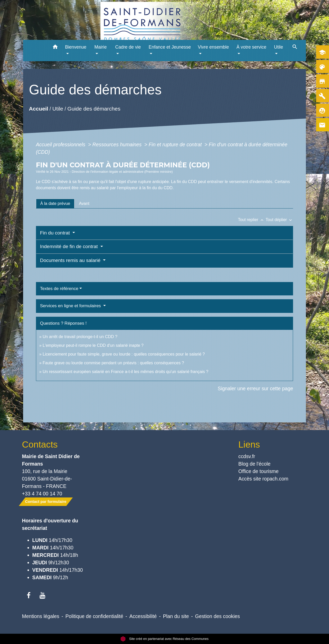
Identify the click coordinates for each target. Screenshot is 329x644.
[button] (55, 48)
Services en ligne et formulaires (71, 306)
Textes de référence (59, 289)
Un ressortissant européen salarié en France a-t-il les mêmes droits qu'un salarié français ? (125, 372)
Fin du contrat (56, 233)
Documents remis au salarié (71, 260)
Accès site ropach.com (263, 479)
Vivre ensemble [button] (213, 47)
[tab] (55, 204)
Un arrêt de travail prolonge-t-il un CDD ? (80, 337)
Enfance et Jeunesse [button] (170, 47)
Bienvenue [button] (76, 47)
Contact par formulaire (46, 501)
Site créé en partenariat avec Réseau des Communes (164, 639)
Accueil (38, 109)
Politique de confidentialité (94, 616)
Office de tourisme (258, 471)
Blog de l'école (254, 464)
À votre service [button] (251, 47)
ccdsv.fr (247, 456)
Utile (58, 109)
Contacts (40, 444)
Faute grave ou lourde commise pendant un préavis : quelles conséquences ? (113, 363)
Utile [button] (279, 47)
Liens (249, 444)
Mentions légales (41, 616)
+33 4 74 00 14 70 (42, 494)
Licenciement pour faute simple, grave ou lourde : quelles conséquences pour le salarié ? (124, 354)
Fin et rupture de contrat (176, 144)
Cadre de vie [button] (128, 47)
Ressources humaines (118, 144)
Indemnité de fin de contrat (70, 246)
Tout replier (252, 220)
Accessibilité (143, 616)
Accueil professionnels (61, 144)
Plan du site (176, 616)
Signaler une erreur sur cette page (256, 388)
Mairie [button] (101, 47)
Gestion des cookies (218, 616)
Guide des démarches (94, 109)
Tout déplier (279, 220)
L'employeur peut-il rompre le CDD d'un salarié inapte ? (93, 345)
